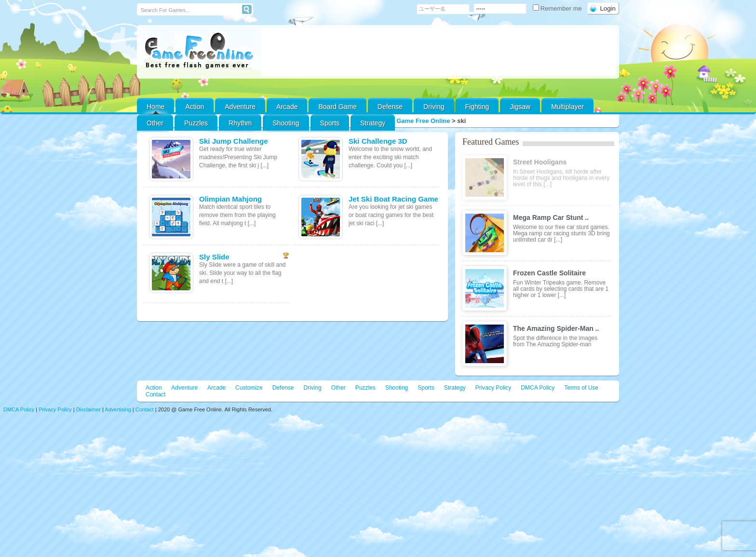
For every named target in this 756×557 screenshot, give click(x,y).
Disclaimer (88, 409)
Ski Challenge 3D (378, 141)
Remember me (558, 8)
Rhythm (240, 123)
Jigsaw (520, 107)
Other (338, 388)
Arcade (287, 107)
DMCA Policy (538, 388)
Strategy (373, 123)
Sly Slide (214, 257)
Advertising (118, 409)
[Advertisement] (438, 52)
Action (195, 107)
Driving (434, 107)
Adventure (240, 107)
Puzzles (196, 123)
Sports (330, 123)
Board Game (337, 107)
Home (155, 107)
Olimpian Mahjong (230, 199)
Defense (390, 107)
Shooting (286, 123)
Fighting (477, 107)
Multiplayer (567, 107)
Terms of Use (581, 388)
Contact (155, 394)
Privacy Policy (493, 388)
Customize (249, 388)
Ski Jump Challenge (234, 141)
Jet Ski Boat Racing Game (393, 199)
